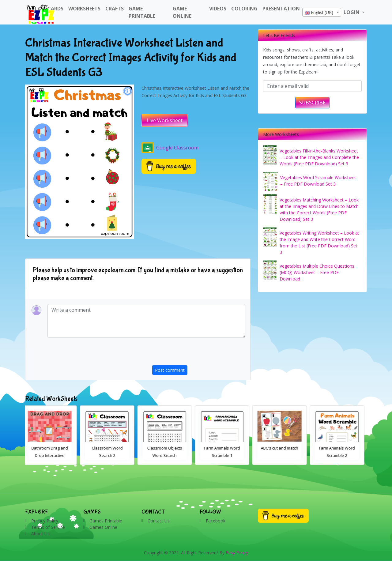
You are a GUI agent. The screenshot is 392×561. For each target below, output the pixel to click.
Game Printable (142, 12)
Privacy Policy (45, 521)
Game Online (182, 12)
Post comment (170, 370)
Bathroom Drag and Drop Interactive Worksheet (53, 455)
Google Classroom (170, 148)
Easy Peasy (237, 553)
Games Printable (106, 521)
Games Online (103, 527)
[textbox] (322, 13)
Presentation (281, 9)
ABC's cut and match (282, 448)
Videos (218, 9)
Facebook (216, 521)
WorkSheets (84, 9)
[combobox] (322, 12)
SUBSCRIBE (312, 103)
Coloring (244, 9)
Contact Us (159, 521)
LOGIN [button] (352, 12)
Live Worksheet (165, 120)
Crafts (115, 9)
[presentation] (199, 353)
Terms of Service (48, 527)
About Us (40, 534)
